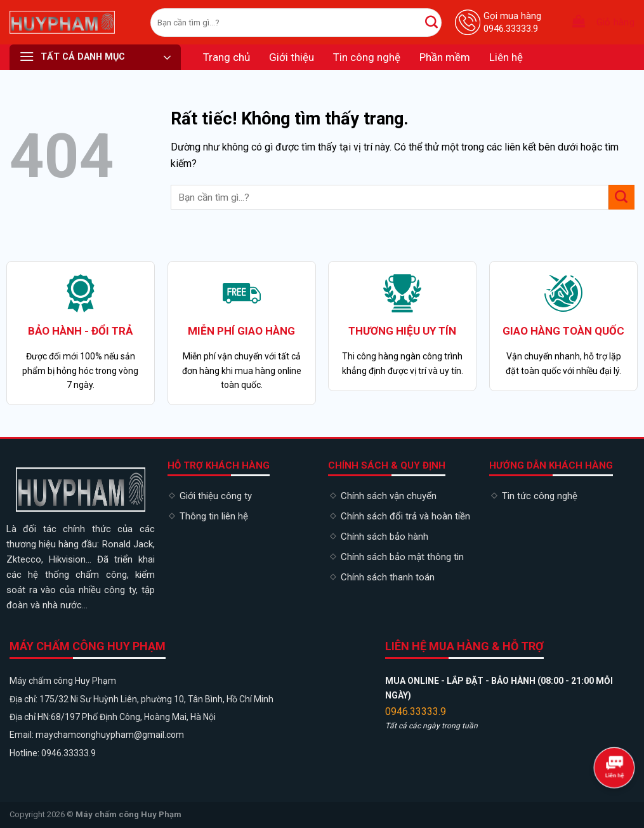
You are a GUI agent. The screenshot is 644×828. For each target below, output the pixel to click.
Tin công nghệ (367, 57)
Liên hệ (506, 57)
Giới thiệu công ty (216, 496)
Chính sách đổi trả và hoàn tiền (405, 516)
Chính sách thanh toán (388, 577)
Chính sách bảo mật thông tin (402, 557)
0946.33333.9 (416, 711)
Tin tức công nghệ (540, 496)
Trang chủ (227, 57)
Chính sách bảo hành (384, 537)
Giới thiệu (292, 57)
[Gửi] (431, 22)
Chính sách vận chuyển (389, 496)
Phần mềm (445, 57)
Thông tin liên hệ (214, 516)
